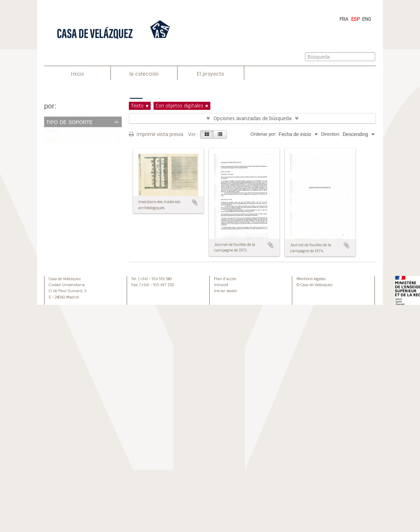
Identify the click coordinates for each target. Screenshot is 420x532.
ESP (356, 19)
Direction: (331, 134)
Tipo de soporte (69, 122)
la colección (144, 74)
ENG (367, 19)
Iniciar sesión (226, 291)
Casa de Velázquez (65, 279)
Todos (52, 132)
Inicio (77, 74)
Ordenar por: (264, 134)
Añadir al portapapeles (195, 202)
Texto (51, 141)
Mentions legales (311, 279)
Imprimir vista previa (156, 134)
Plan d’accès (225, 279)
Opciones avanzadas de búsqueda (253, 118)
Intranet (221, 285)
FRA (344, 19)
